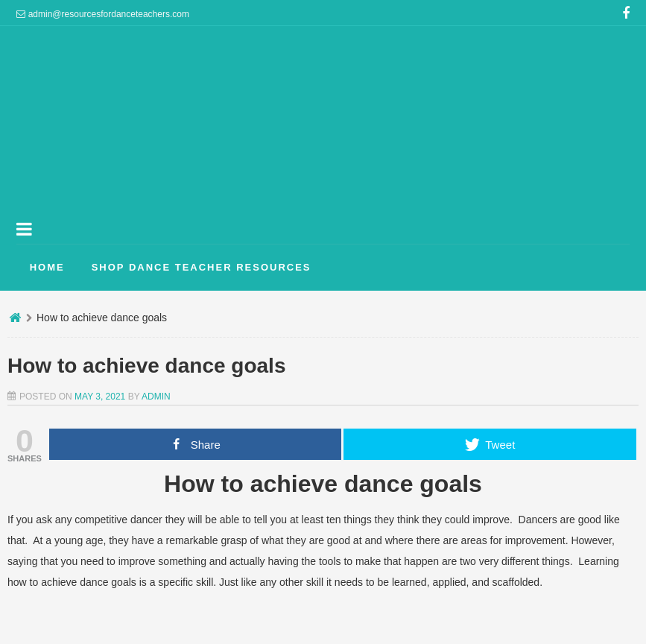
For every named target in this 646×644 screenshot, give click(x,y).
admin (156, 397)
